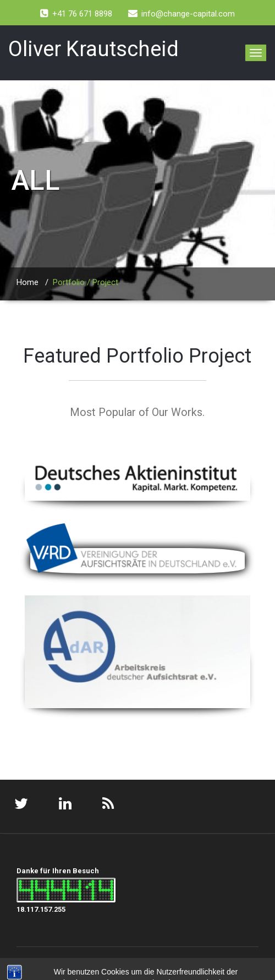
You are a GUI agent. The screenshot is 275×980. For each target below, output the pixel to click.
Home (28, 282)
